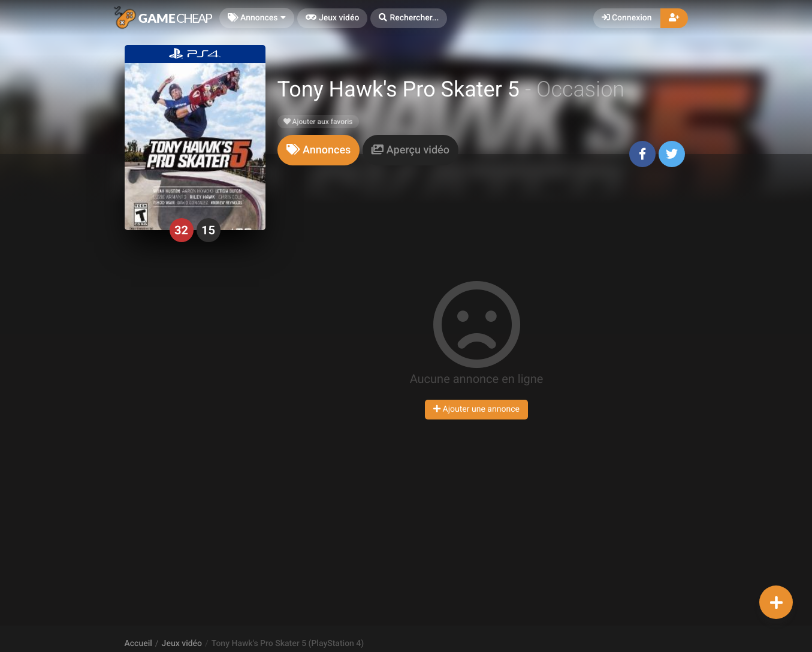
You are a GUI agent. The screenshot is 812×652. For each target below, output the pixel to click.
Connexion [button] (627, 18)
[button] (409, 18)
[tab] (319, 150)
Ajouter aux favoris (318, 122)
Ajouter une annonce (476, 409)
